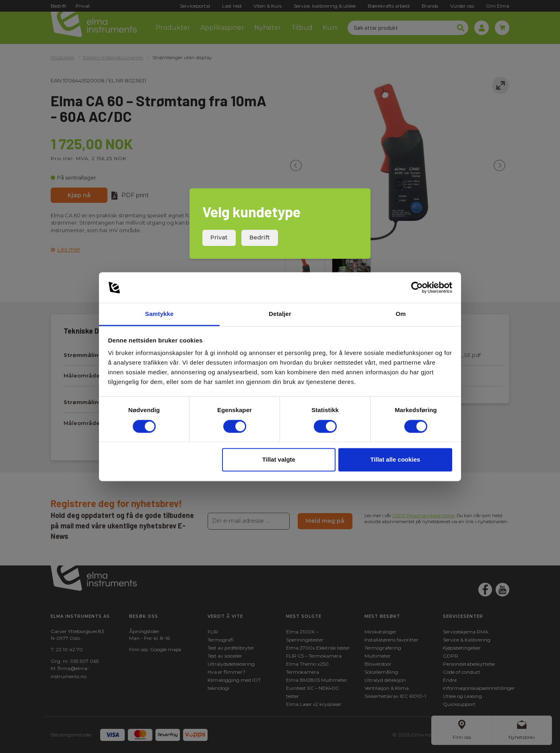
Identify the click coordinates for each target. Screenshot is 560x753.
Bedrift (260, 237)
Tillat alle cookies (395, 460)
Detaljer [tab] (280, 314)
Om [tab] (400, 314)
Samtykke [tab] (160, 314)
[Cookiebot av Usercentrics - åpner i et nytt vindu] (417, 287)
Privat (219, 237)
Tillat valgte (279, 460)
